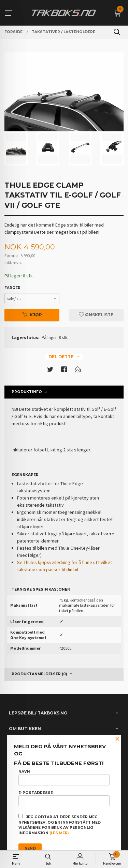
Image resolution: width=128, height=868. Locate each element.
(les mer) (59, 833)
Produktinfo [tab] (27, 392)
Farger (12, 288)
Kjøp (32, 315)
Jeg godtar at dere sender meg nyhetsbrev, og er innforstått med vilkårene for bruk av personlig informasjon (60, 824)
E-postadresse (64, 798)
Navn (64, 777)
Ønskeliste (96, 315)
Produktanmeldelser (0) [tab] (39, 674)
